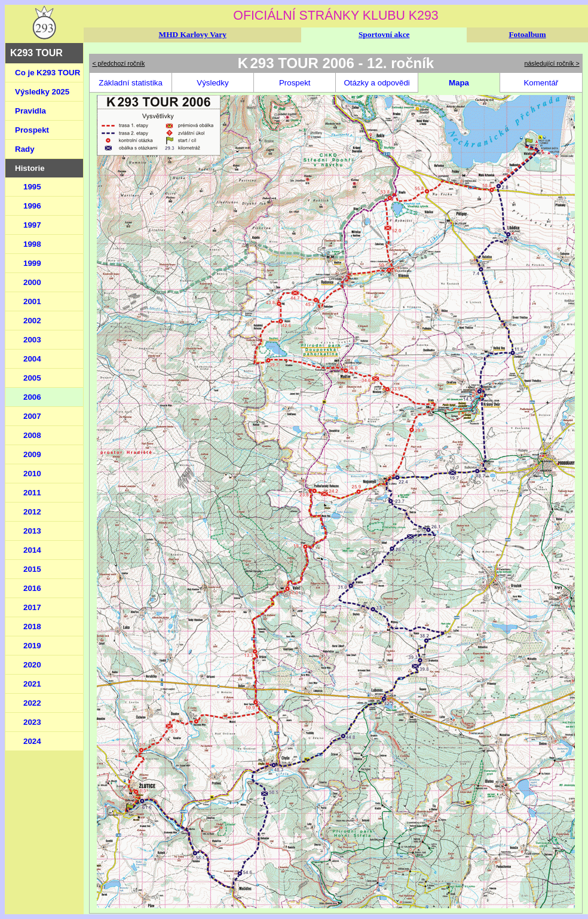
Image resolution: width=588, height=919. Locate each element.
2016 (32, 588)
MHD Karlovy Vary (193, 34)
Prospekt (32, 130)
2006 (32, 397)
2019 (32, 646)
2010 (32, 474)
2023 (32, 722)
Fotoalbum (527, 34)
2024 (32, 741)
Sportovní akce (384, 34)
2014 (32, 550)
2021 (32, 684)
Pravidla (30, 111)
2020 (32, 665)
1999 (32, 263)
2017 (32, 607)
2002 (32, 321)
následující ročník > (552, 63)
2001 (32, 301)
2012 (32, 512)
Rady (25, 149)
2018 (32, 627)
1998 (32, 244)
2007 (32, 416)
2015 (32, 569)
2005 (32, 378)
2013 (32, 531)
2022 (32, 703)
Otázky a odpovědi (376, 83)
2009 (32, 454)
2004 (32, 359)
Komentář (541, 83)
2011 (32, 493)
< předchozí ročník (118, 63)
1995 (32, 187)
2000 (32, 282)
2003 (32, 340)
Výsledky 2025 (42, 92)
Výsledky (212, 83)
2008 (32, 435)
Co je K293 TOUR (48, 73)
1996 (32, 206)
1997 (32, 225)
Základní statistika (131, 83)
